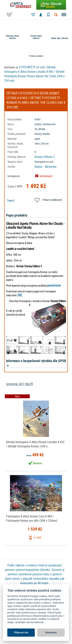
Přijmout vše (21, 632)
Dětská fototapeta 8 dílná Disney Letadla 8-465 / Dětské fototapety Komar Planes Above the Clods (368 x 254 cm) (34, 74)
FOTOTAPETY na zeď (32, 67)
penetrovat (54, 285)
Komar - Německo (46, 167)
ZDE (20, 295)
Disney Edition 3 (45, 157)
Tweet (11, 200)
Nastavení (51, 632)
